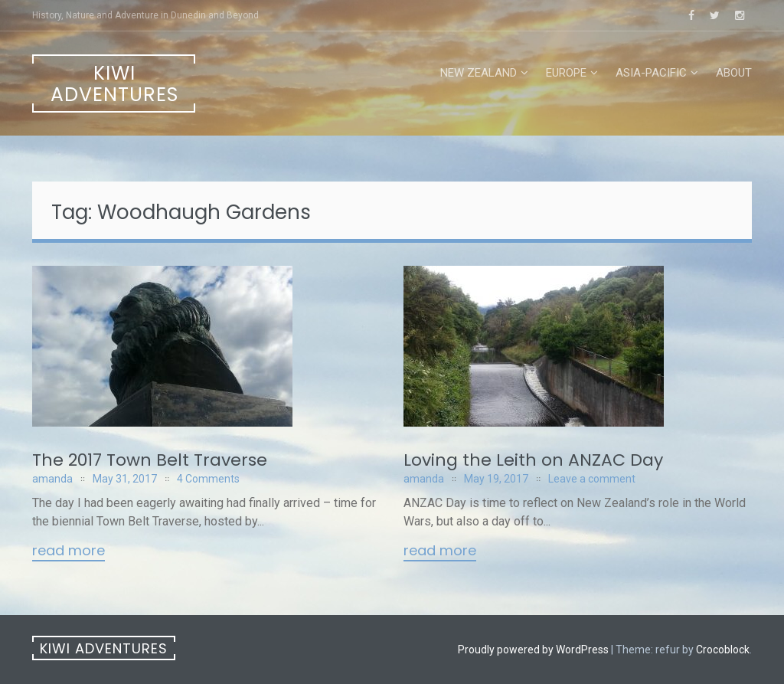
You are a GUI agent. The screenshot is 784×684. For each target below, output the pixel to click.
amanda (52, 479)
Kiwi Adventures (114, 84)
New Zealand (479, 73)
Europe (566, 73)
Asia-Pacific (651, 73)
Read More (69, 551)
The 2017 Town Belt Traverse (150, 460)
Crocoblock (723, 650)
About (734, 73)
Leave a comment (592, 479)
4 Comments (208, 479)
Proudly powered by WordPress (533, 650)
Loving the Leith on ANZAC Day (533, 460)
